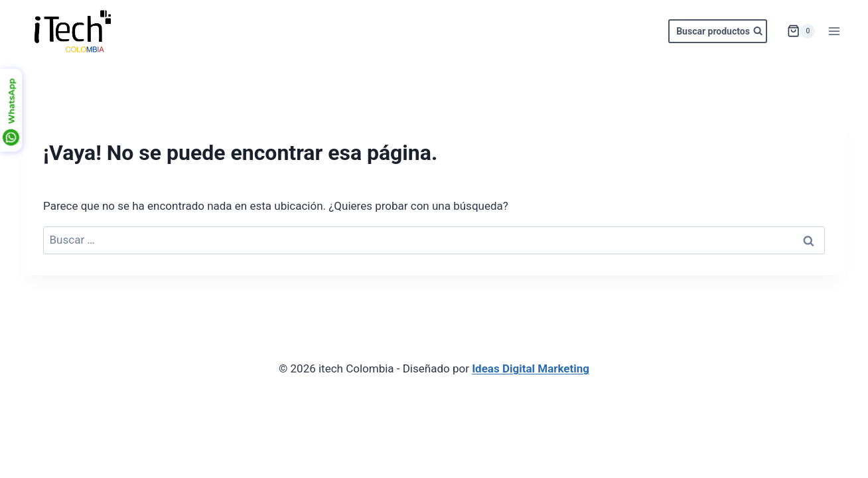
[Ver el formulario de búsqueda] (718, 31)
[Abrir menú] (834, 31)
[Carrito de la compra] (801, 31)
